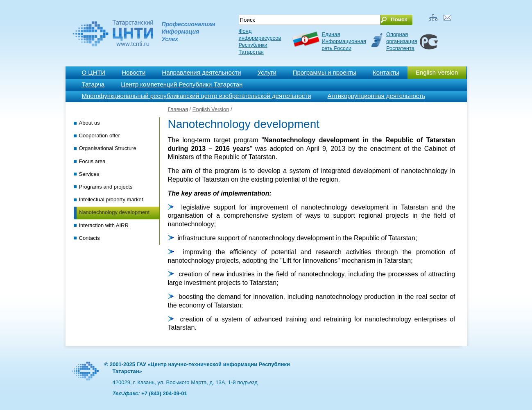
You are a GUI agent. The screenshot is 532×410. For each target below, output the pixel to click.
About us (89, 123)
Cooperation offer (100, 136)
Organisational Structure (108, 148)
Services (89, 174)
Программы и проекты (325, 72)
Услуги (267, 72)
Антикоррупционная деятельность (376, 96)
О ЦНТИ (94, 72)
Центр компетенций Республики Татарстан (182, 84)
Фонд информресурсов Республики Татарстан (260, 41)
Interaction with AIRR (104, 225)
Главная (178, 109)
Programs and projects (106, 187)
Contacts (89, 238)
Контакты (386, 72)
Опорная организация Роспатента (402, 41)
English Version (437, 72)
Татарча (93, 84)
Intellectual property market (111, 199)
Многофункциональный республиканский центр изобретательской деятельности (197, 96)
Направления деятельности (201, 72)
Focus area (92, 161)
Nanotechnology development (114, 212)
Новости (134, 72)
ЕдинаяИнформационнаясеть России (344, 41)
